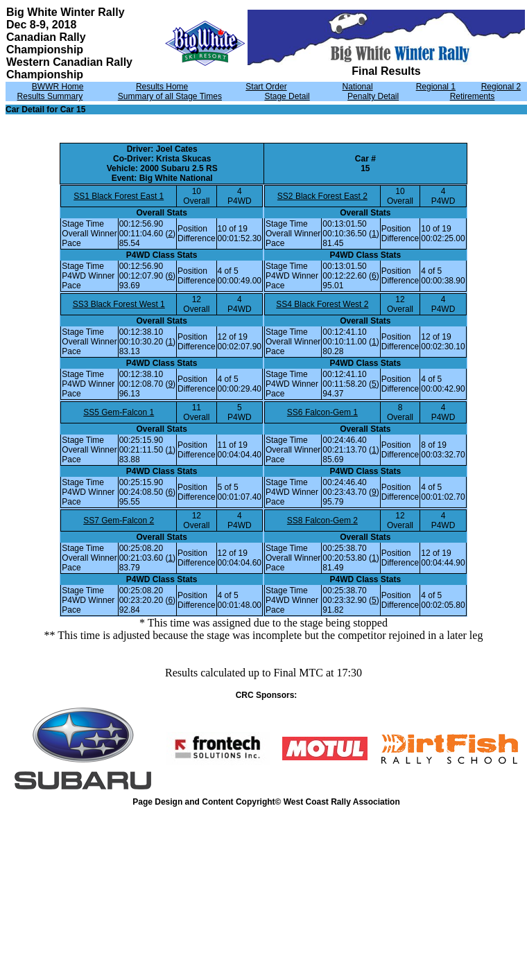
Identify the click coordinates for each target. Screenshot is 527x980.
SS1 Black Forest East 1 (119, 196)
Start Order (266, 87)
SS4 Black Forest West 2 (322, 304)
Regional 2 (501, 87)
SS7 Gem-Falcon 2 (119, 520)
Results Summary (50, 96)
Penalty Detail (373, 96)
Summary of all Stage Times (170, 96)
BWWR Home (58, 87)
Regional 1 (436, 87)
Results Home (162, 87)
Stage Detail (287, 96)
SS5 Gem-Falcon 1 (119, 412)
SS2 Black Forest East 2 (322, 196)
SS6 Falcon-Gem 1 (322, 412)
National (358, 87)
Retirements (473, 96)
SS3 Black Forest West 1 (119, 304)
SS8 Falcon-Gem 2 (322, 520)
